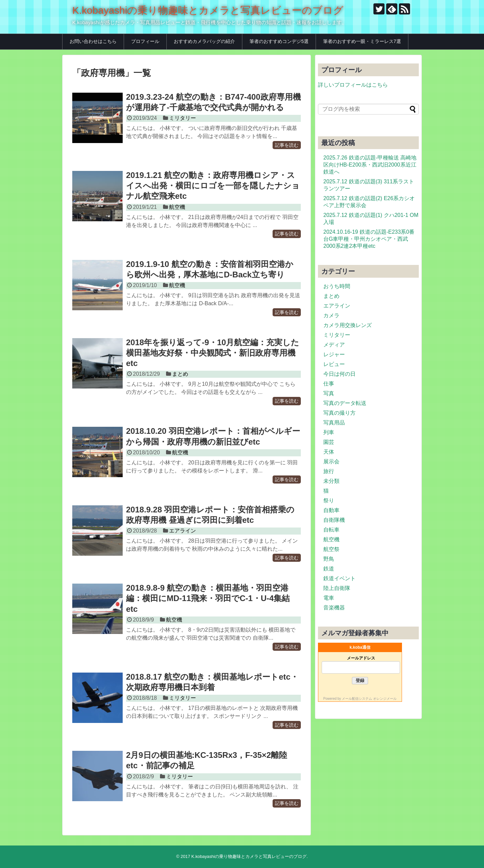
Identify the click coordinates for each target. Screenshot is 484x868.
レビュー (334, 364)
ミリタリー (183, 118)
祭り (329, 500)
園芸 (329, 442)
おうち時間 (337, 286)
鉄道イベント (339, 578)
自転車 (331, 530)
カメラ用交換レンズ (348, 325)
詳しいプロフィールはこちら (353, 85)
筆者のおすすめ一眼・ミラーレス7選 (362, 41)
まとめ (180, 374)
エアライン (183, 531)
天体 (329, 452)
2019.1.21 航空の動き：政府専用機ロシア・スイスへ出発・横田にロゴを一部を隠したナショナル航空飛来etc (213, 186)
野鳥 (329, 559)
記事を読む (287, 145)
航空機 (177, 207)
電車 (329, 598)
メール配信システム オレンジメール (369, 699)
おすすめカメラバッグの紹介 (204, 41)
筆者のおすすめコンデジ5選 (279, 41)
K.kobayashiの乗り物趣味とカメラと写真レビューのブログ (208, 10)
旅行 (329, 471)
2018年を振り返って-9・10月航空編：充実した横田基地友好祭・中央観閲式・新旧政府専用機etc (213, 353)
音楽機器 (334, 608)
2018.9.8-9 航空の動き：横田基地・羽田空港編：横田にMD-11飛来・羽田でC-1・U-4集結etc (208, 598)
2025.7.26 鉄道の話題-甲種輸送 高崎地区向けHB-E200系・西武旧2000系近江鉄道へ (370, 165)
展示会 (331, 462)
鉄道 (329, 569)
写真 (329, 393)
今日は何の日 (339, 374)
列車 (329, 432)
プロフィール (145, 41)
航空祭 (331, 549)
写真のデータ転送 (345, 403)
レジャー (334, 354)
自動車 (331, 510)
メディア (334, 345)
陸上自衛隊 (337, 588)
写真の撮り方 (339, 413)
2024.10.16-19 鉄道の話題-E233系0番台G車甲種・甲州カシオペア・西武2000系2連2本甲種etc (369, 239)
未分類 (331, 481)
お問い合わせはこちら (93, 41)
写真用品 (334, 423)
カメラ (331, 315)
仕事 (329, 384)
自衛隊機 (334, 520)
